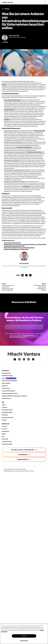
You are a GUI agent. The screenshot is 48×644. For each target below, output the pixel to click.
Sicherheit (4, 420)
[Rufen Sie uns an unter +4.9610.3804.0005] (24, 450)
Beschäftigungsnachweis (8, 417)
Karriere (4, 378)
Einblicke (4, 434)
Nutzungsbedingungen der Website (19, 337)
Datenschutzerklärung (28, 335)
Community (4, 407)
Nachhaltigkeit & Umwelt (7, 376)
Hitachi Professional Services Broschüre (14, 246)
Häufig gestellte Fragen (7, 412)
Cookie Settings (24, 641)
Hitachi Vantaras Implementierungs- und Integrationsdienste (19, 248)
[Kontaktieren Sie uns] (24, 459)
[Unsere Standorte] (24, 455)
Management (5, 386)
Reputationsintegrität (40, 131)
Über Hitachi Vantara (6, 373)
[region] (24, 634)
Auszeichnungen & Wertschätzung (10, 393)
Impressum (4, 426)
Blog (3, 436)
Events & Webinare (6, 383)
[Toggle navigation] (45, 2)
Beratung (4, 85)
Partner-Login (5, 439)
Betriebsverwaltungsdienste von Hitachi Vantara (16, 249)
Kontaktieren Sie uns (6, 398)
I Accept (24, 636)
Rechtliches (27, 471)
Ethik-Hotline (5, 415)
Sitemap (32, 471)
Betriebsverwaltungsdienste (35, 152)
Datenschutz (26, 186)
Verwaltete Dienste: (9, 110)
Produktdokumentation (7, 410)
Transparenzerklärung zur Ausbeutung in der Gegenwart (14, 396)
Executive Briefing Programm (8, 391)
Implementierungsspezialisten (24, 147)
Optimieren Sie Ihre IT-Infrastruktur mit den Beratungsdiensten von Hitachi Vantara (25, 244)
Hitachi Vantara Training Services (12, 243)
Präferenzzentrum (6, 388)
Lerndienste (7, 120)
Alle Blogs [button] (6, 9)
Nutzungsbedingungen (9, 471)
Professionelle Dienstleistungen (12, 100)
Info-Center (5, 429)
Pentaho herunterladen (7, 444)
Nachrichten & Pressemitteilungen (10, 381)
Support (4, 405)
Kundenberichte (5, 431)
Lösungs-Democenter (7, 442)
